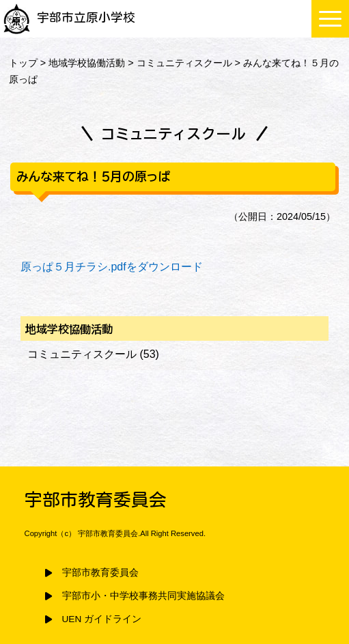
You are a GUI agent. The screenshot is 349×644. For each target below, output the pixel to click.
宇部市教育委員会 (100, 573)
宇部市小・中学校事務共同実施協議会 (143, 596)
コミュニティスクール (184, 63)
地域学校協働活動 (87, 63)
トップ (23, 63)
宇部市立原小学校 (69, 17)
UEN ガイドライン (102, 619)
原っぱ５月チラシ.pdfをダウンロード (112, 267)
